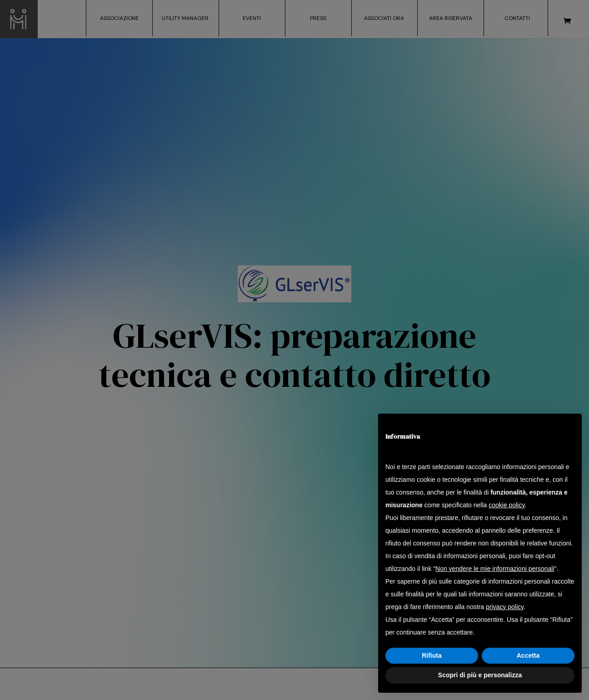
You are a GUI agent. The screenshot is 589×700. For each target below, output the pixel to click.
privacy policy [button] (505, 607)
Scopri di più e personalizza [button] (480, 675)
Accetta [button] (528, 655)
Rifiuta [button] (432, 655)
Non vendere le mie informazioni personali (495, 569)
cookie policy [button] (507, 505)
